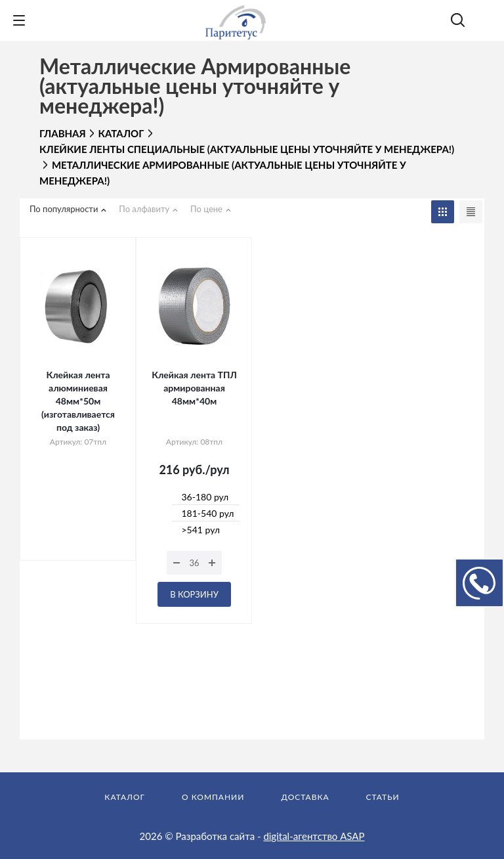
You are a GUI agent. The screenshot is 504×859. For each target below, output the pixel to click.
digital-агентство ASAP (314, 836)
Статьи (383, 797)
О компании (213, 797)
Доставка (305, 797)
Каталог (125, 797)
